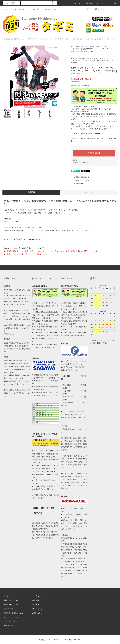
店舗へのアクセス (49, 9)
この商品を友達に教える (80, 177)
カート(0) (112, 3)
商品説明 (31, 192)
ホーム (5, 9)
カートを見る (37, 609)
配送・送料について (11, 604)
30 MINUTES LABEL (89, 52)
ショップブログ (9, 621)
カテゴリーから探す (17, 9)
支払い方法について (11, 600)
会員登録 (87, 3)
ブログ (86, 9)
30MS (85, 50)
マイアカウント (38, 596)
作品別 (78, 48)
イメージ (89, 192)
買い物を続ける (77, 184)
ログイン (99, 3)
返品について (77, 160)
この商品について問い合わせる (82, 180)
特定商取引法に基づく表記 (81, 163)
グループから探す (33, 9)
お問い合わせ (97, 9)
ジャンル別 (79, 50)
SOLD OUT (94, 153)
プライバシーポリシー (12, 617)
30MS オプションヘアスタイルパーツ (100, 46)
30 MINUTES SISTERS (82, 46)
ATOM (11, 626)
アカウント (75, 3)
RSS (5, 626)
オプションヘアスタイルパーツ (103, 48)
